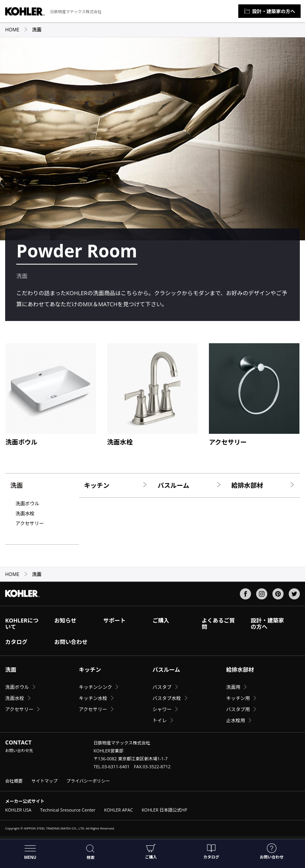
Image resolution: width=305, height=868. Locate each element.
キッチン (116, 485)
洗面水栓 (25, 514)
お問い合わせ (272, 852)
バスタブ (162, 687)
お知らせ (66, 620)
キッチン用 (238, 698)
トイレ (160, 720)
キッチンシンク (95, 687)
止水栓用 (236, 720)
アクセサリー (30, 524)
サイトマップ (44, 781)
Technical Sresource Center (68, 810)
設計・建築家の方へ (269, 11)
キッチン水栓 (93, 698)
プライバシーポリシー (88, 781)
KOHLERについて (22, 623)
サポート (114, 620)
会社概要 (14, 781)
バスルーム (189, 485)
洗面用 (233, 687)
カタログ (211, 852)
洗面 (11, 670)
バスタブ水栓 (167, 698)
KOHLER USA (18, 810)
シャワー (162, 709)
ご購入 (151, 852)
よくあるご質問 (218, 623)
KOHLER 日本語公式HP (165, 810)
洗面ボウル (27, 504)
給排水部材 (263, 485)
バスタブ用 (238, 709)
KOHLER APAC (118, 810)
